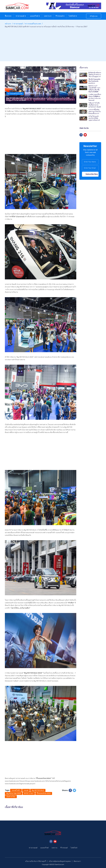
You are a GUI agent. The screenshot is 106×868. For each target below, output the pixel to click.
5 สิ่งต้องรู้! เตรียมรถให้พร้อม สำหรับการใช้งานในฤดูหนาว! (95, 74)
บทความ (47, 16)
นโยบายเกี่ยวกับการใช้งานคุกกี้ (35, 861)
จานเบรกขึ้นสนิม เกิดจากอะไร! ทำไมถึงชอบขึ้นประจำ (95, 111)
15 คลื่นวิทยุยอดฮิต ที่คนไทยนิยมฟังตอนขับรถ (94, 81)
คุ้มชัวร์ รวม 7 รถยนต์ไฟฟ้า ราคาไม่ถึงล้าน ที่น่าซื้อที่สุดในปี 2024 (94, 88)
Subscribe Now (92, 174)
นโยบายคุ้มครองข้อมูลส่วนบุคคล (60, 861)
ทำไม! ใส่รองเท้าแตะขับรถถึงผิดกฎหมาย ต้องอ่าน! (94, 118)
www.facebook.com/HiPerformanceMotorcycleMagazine (51, 781)
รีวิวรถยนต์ (59, 16)
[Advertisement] (53, 43)
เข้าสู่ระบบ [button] (94, 16)
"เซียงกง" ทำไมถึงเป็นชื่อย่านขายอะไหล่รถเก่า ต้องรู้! (95, 104)
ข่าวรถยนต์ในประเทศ (33, 23)
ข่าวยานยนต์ (20, 16)
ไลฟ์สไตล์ (72, 16)
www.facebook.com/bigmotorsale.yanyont (20, 783)
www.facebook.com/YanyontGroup (17, 781)
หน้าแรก (8, 23)
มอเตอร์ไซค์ (34, 16)
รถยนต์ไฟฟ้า (16, 790)
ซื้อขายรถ (8, 16)
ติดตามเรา (77, 861)
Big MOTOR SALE (38, 790)
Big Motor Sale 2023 (14, 793)
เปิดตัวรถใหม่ (11, 796)
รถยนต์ (26, 790)
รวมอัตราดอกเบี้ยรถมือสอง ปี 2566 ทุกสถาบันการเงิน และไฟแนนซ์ (95, 97)
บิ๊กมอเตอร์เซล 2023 (44, 793)
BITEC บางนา (29, 793)
